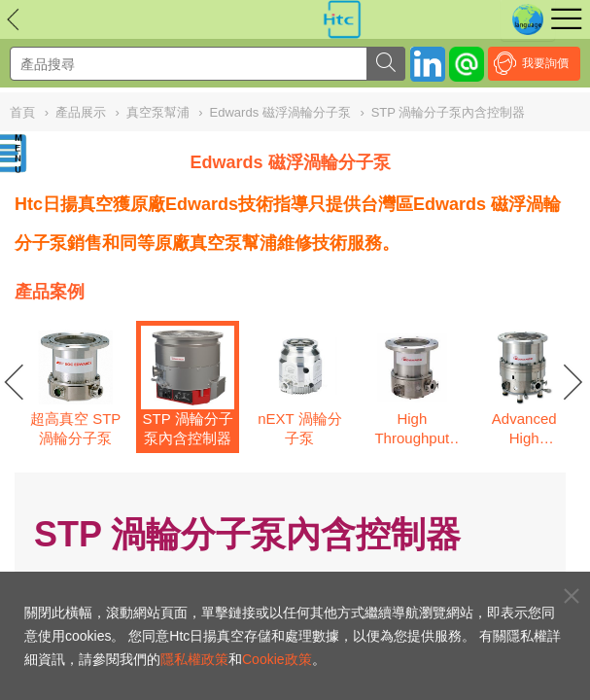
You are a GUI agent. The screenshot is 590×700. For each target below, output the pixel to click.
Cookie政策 (277, 659)
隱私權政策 (194, 659)
